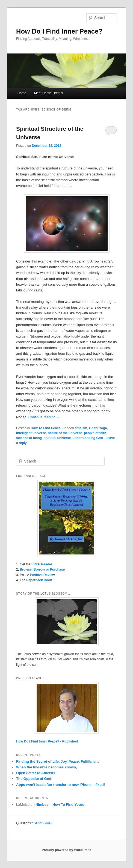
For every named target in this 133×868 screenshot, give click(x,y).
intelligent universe (31, 433)
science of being (29, 438)
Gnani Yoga (98, 428)
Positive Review (42, 575)
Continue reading (44, 417)
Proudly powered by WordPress (66, 850)
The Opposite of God (34, 779)
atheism (81, 428)
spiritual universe (57, 438)
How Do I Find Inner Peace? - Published (47, 741)
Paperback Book (39, 580)
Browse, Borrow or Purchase (42, 569)
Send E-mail (43, 823)
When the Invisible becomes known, (47, 767)
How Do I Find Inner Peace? (59, 31)
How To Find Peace (45, 428)
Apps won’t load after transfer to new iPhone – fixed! (60, 785)
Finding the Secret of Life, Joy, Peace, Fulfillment (57, 761)
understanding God (88, 438)
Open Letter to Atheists (36, 773)
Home (22, 93)
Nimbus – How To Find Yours (60, 805)
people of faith (95, 433)
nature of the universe (65, 433)
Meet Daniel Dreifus (48, 93)
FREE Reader (42, 564)
